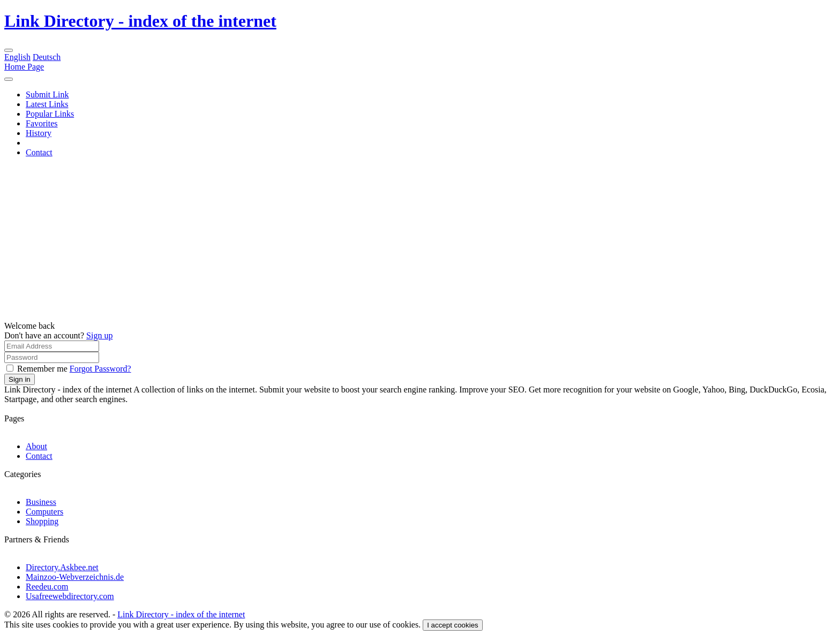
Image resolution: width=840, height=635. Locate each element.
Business (41, 502)
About (36, 446)
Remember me (43, 369)
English (17, 57)
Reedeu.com (47, 587)
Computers (44, 512)
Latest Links (47, 104)
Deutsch (47, 57)
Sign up (99, 335)
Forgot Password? (100, 369)
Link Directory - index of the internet (140, 21)
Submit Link (47, 95)
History (39, 133)
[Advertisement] (420, 241)
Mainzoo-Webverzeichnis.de (75, 577)
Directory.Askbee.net (62, 567)
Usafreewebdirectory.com (70, 596)
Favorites (42, 123)
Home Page (24, 67)
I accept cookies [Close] (453, 625)
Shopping (42, 521)
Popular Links (50, 114)
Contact (39, 152)
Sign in (20, 379)
